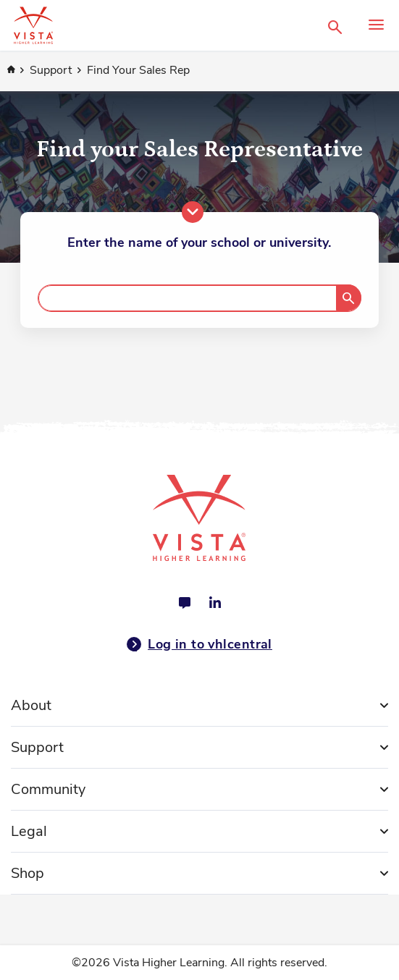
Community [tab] (48, 789)
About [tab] (31, 705)
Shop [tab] (28, 873)
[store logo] (167, 25)
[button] (335, 25)
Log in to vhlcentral (199, 644)
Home (11, 70)
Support (52, 70)
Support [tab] (37, 747)
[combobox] (199, 298)
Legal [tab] (29, 831)
